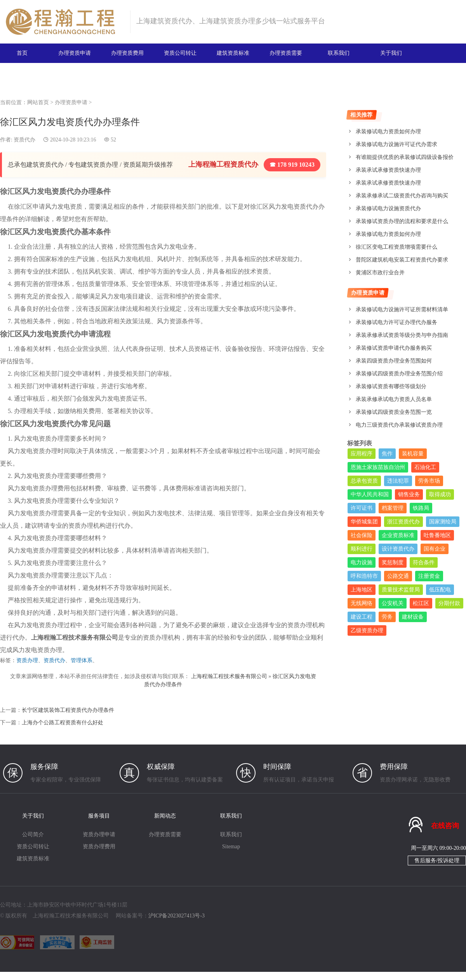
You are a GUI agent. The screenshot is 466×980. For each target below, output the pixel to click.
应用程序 (362, 454)
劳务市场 (429, 481)
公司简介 (33, 834)
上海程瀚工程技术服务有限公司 (229, 676)
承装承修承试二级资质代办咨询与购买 (402, 196)
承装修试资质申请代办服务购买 (394, 348)
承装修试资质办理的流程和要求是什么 (402, 221)
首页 (22, 53)
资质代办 (54, 660)
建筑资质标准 (233, 53)
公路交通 (398, 576)
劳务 (387, 617)
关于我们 (391, 53)
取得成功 (440, 494)
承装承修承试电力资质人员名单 (394, 399)
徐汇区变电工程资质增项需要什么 (396, 247)
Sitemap (231, 847)
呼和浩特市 (364, 576)
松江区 (421, 603)
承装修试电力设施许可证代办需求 (396, 144)
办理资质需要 (286, 53)
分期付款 (449, 603)
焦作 (387, 454)
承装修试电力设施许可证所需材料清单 (402, 310)
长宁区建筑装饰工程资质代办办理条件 (68, 710)
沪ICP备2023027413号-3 (176, 916)
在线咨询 (445, 826)
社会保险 (362, 535)
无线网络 (362, 603)
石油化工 (425, 467)
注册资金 (429, 576)
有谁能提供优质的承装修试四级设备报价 (405, 157)
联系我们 (339, 53)
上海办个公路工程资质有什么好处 (63, 723)
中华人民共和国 (370, 494)
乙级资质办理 (367, 630)
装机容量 (413, 454)
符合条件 (424, 562)
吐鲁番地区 (437, 535)
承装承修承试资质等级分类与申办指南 (402, 335)
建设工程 (362, 617)
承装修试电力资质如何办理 (388, 132)
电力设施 (362, 562)
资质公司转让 (180, 53)
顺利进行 (362, 549)
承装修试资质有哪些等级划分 (391, 386)
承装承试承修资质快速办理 (388, 170)
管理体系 (82, 660)
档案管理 (393, 508)
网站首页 (38, 102)
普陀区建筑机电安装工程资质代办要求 (402, 260)
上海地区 (362, 590)
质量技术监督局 (401, 590)
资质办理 (27, 660)
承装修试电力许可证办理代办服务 (396, 322)
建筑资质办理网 (65, 22)
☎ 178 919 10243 (292, 165)
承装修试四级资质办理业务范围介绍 (399, 374)
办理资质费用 (127, 53)
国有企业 (435, 549)
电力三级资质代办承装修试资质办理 (399, 425)
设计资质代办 (398, 549)
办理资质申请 (75, 53)
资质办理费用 (99, 847)
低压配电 (440, 590)
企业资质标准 (398, 535)
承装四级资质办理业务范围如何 (394, 361)
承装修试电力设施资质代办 (388, 208)
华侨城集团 (364, 522)
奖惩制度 (393, 562)
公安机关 (393, 603)
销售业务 (409, 494)
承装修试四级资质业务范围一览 (394, 412)
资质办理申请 (99, 834)
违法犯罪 (398, 481)
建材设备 (413, 617)
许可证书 (362, 508)
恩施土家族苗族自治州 (378, 467)
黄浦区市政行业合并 (380, 273)
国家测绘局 (443, 522)
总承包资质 (364, 481)
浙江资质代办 (403, 522)
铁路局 (421, 508)
